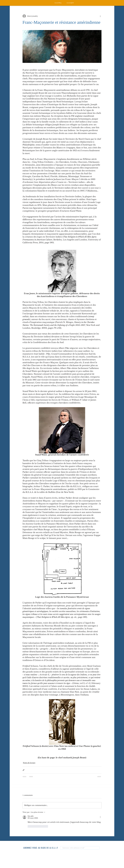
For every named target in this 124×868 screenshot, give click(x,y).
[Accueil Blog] (58, 3)
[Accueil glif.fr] (70, 3)
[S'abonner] (105, 848)
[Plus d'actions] (100, 16)
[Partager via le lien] (24, 770)
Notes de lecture (29, 763)
